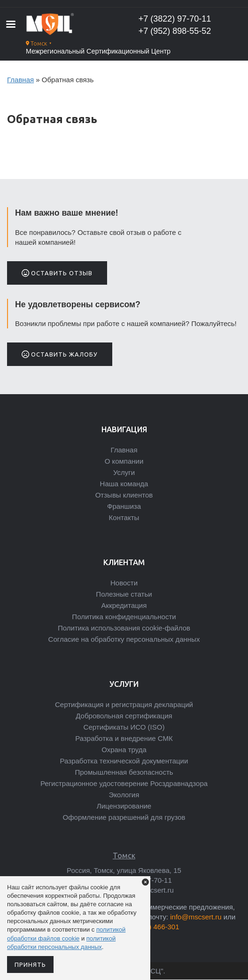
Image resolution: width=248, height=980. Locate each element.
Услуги (124, 472)
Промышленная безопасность (124, 772)
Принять (30, 964)
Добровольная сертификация (124, 716)
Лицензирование (124, 806)
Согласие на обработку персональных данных (124, 639)
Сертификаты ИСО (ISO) (124, 727)
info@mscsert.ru (196, 917)
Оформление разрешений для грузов (124, 817)
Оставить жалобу (60, 354)
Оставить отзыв (57, 273)
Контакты (124, 517)
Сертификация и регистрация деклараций (124, 704)
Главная (20, 80)
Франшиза (124, 506)
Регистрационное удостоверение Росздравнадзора (124, 783)
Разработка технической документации (124, 761)
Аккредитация (124, 605)
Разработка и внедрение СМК (124, 738)
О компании (124, 461)
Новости (124, 583)
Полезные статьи (124, 594)
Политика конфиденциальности (124, 617)
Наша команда (124, 484)
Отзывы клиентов (124, 495)
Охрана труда (124, 750)
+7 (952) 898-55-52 (175, 31)
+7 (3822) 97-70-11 (175, 19)
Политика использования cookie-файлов (124, 628)
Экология (124, 795)
